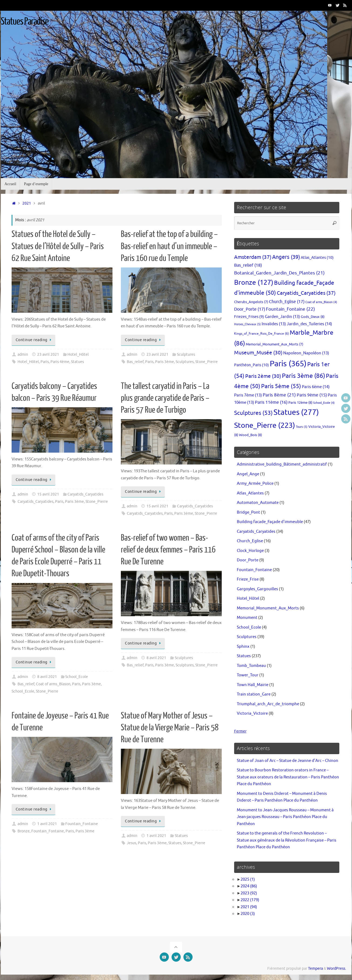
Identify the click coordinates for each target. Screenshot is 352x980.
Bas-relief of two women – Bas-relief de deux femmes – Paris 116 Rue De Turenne (168, 550)
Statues (77, 362)
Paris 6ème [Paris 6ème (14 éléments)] (316, 387)
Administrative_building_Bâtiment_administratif (282, 464)
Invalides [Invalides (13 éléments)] (274, 324)
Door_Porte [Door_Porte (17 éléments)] (250, 309)
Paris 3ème (165, 362)
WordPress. (336, 969)
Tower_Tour (248, 675)
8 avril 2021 (47, 677)
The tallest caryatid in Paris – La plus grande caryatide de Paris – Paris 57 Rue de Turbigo (165, 398)
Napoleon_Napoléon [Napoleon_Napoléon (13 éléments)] (306, 353)
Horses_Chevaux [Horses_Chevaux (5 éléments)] (247, 324)
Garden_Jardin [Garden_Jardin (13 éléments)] (282, 317)
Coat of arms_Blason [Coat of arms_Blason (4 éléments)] (321, 302)
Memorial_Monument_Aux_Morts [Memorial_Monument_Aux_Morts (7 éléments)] (274, 344)
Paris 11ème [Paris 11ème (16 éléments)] (271, 402)
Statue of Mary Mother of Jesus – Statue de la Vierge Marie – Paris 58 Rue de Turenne (170, 728)
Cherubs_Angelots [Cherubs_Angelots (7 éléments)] (251, 302)
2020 (248, 914)
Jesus (131, 843)
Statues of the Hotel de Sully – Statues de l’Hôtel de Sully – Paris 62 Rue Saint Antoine (58, 246)
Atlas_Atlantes (250, 493)
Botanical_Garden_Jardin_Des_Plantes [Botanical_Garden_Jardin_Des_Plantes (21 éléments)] (279, 273)
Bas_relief (135, 362)
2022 (250, 900)
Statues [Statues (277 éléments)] (296, 412)
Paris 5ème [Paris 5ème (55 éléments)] (281, 386)
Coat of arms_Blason (53, 684)
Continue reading (35, 340)
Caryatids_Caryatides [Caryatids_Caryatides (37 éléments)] (306, 293)
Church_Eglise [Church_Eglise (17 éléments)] (287, 302)
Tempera (315, 969)
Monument (247, 618)
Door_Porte (248, 560)
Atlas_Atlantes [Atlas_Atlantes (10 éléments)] (317, 257)
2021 (27, 203)
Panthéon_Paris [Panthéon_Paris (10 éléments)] (252, 365)
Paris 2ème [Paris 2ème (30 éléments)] (263, 376)
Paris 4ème (60, 362)
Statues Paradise (25, 22)
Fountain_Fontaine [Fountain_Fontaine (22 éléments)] (291, 309)
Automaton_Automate (258, 503)
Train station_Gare (254, 694)
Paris (45, 362)
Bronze (24, 831)
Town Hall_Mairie (253, 685)
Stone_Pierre (206, 362)
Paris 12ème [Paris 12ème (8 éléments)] (300, 403)
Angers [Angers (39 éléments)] (286, 257)
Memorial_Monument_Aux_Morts (268, 608)
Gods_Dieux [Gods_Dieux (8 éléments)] (313, 317)
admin (23, 355)
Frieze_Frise (248, 579)
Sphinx (243, 647)
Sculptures (186, 355)
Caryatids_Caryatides (85, 494)
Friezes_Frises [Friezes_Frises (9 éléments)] (249, 317)
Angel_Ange (248, 474)
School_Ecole (77, 677)
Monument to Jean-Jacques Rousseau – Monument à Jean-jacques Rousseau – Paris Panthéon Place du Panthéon (285, 817)
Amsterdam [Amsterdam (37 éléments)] (253, 257)
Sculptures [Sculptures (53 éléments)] (253, 413)
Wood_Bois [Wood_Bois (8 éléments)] (250, 435)
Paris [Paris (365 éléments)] (288, 364)
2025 (248, 879)
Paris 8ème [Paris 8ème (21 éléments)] (279, 395)
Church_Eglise (250, 541)
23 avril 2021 (48, 355)
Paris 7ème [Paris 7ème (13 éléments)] (248, 395)
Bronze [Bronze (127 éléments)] (254, 283)
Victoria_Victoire (252, 713)
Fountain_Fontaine (82, 824)
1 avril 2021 (47, 824)
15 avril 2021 (48, 494)
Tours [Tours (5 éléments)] (302, 427)
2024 (249, 886)
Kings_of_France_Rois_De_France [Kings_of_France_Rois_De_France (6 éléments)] (262, 334)
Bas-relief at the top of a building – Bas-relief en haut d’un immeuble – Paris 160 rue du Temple (169, 246)
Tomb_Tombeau (251, 666)
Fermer (241, 731)
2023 (249, 893)
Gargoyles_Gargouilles (257, 589)
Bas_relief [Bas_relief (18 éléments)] (248, 265)
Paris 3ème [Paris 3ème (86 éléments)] (303, 376)
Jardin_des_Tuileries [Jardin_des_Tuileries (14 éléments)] (309, 324)
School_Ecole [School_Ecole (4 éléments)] (324, 403)
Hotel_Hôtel (78, 355)
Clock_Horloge (250, 551)
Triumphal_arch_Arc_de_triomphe (268, 704)
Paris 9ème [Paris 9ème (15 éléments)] (312, 395)
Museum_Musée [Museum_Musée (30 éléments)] (258, 353)
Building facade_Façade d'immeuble (270, 522)
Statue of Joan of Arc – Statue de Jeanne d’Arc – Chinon (288, 761)
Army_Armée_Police (255, 484)
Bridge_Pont (248, 512)
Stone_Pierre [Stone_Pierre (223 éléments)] (265, 425)
